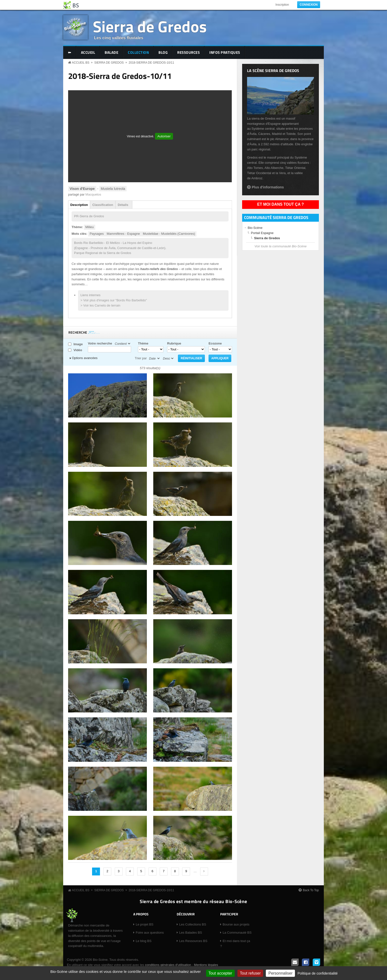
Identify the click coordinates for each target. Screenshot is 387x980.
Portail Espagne (262, 233)
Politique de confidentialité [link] (318, 973)
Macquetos (93, 194)
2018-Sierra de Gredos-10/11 (151, 63)
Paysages (97, 234)
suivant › (204, 871)
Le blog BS (144, 941)
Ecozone (215, 343)
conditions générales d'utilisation (168, 965)
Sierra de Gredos (150, 26)
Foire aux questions (150, 933)
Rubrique (174, 343)
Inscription (282, 5)
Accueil (88, 52)
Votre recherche (100, 343)
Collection (138, 52)
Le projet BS (145, 924)
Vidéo (78, 350)
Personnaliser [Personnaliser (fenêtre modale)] (280, 973)
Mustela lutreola (113, 189)
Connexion (309, 5)
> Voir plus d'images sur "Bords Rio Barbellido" (114, 300)
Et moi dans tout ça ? (281, 204)
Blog (163, 52)
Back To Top (311, 890)
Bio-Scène (255, 228)
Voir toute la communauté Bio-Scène (281, 246)
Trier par (141, 358)
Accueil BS (81, 63)
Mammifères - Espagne (123, 234)
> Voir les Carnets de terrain (100, 305)
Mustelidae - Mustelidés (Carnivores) (169, 234)
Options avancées (85, 358)
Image (78, 344)
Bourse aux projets (236, 924)
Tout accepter (220, 973)
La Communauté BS (237, 933)
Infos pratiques (225, 52)
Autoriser (164, 136)
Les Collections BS (193, 924)
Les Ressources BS (193, 941)
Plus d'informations (268, 187)
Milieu (90, 227)
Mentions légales (206, 965)
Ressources (188, 52)
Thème (143, 343)
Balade (111, 52)
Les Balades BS (191, 933)
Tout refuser (250, 973)
